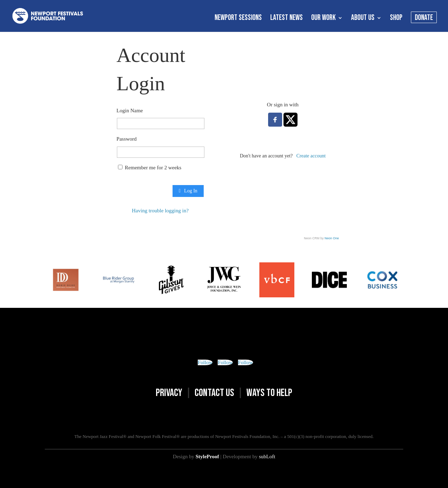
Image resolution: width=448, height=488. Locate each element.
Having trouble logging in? (160, 211)
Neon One (332, 238)
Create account (311, 156)
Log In (188, 191)
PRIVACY (169, 393)
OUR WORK (323, 19)
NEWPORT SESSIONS (238, 19)
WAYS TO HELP (269, 393)
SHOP (396, 19)
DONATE (424, 19)
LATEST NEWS (286, 19)
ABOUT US (363, 19)
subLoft (267, 457)
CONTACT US (214, 393)
